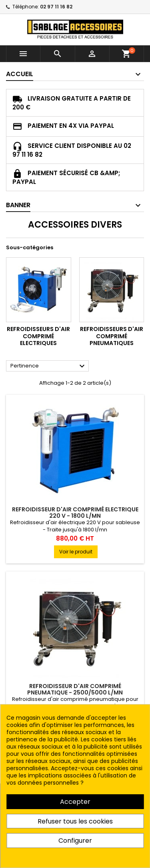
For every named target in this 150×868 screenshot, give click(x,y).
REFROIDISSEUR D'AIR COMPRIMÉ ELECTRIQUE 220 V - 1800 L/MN (75, 513)
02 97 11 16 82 (56, 7)
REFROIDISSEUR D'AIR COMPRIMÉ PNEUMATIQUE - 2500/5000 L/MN (75, 689)
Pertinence (49, 366)
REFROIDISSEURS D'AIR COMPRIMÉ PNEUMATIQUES (112, 336)
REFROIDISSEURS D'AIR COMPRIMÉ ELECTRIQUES (38, 336)
